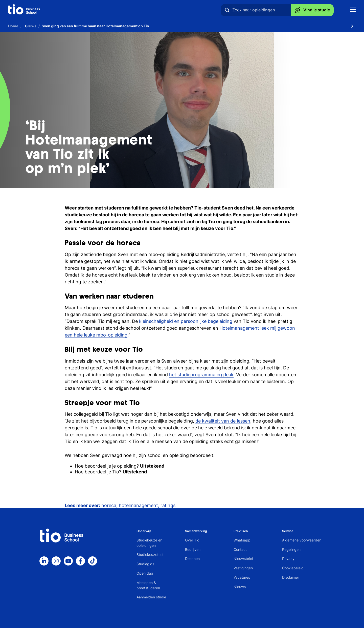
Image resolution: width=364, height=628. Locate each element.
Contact (240, 549)
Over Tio (192, 540)
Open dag (145, 573)
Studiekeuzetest (150, 554)
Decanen (192, 559)
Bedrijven (193, 549)
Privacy (288, 559)
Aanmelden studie (151, 597)
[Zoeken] (227, 10)
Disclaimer (291, 577)
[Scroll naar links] (26, 26)
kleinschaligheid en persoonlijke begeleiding (186, 321)
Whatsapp (242, 540)
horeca (109, 505)
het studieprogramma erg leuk (201, 375)
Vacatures (242, 577)
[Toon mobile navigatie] (353, 10)
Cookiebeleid (293, 568)
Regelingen (291, 549)
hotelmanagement (138, 505)
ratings (168, 505)
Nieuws (240, 587)
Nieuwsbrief (243, 559)
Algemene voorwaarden (302, 540)
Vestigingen (243, 568)
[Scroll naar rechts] (352, 26)
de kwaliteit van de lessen (223, 421)
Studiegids (145, 564)
